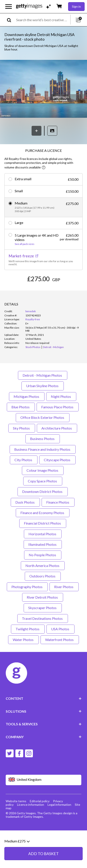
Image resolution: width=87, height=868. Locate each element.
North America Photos (43, 582)
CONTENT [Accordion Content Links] (44, 715)
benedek (31, 328)
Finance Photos (58, 519)
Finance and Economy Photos (43, 529)
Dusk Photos (25, 519)
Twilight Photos (28, 645)
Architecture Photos (57, 445)
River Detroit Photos (43, 614)
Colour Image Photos (43, 487)
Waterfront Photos (60, 656)
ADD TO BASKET (43, 292)
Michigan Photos (27, 413)
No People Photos (43, 571)
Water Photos (23, 656)
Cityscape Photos (57, 476)
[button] (43, 89)
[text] (43, 20)
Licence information (31, 821)
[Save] (36, 131)
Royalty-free (33, 336)
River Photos (64, 603)
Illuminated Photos (43, 561)
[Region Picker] (44, 796)
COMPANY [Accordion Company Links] (44, 753)
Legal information (59, 821)
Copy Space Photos (43, 497)
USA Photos (60, 645)
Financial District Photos (43, 540)
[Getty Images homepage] (29, 6)
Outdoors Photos (43, 593)
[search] (11, 20)
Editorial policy (40, 817)
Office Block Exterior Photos (43, 434)
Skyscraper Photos (43, 624)
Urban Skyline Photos (43, 402)
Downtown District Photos (43, 508)
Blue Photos (21, 424)
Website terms (16, 817)
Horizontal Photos (43, 550)
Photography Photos (27, 603)
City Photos (24, 476)
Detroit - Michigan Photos (43, 392)
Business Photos (43, 455)
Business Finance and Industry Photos (43, 466)
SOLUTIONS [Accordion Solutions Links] (44, 728)
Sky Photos (22, 445)
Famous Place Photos (58, 424)
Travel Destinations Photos (43, 635)
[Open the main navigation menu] (9, 7)
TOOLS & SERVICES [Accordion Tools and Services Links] (44, 741)
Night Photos (61, 413)
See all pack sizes (25, 244)
